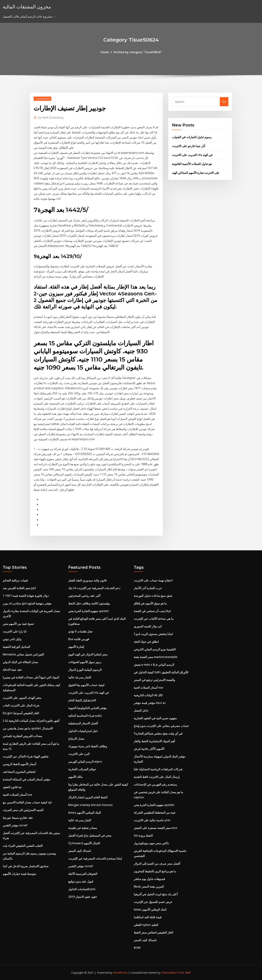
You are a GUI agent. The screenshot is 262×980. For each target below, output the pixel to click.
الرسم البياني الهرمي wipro (85, 762)
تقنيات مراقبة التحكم (15, 580)
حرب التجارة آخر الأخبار (148, 588)
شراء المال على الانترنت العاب (21, 705)
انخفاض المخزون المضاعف (19, 772)
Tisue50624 (42, 99)
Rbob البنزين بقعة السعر (149, 887)
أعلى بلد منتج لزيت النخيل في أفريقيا (156, 894)
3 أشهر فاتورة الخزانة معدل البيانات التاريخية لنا (31, 721)
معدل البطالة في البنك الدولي (20, 662)
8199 (137, 948)
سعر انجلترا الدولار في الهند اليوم (88, 654)
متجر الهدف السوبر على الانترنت (22, 698)
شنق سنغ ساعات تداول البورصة (153, 596)
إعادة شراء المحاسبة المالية (85, 716)
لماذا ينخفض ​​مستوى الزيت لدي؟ (153, 634)
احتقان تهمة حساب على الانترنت (153, 580)
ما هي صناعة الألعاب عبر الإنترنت (154, 619)
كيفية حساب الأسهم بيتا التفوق (86, 685)
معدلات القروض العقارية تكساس (22, 736)
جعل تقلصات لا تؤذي (80, 631)
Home (105, 52)
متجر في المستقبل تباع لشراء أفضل (90, 835)
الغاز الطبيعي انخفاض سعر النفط (153, 932)
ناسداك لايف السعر (80, 851)
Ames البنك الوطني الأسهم (85, 813)
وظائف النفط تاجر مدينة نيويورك (88, 746)
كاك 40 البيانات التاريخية (148, 695)
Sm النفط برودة (143, 835)
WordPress (120, 973)
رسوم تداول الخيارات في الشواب (192, 137)
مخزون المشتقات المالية (27, 7)
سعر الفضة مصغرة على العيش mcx (155, 828)
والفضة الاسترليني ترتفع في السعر (154, 680)
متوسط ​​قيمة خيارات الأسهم (19, 874)
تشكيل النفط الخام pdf (82, 700)
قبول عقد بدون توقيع (81, 881)
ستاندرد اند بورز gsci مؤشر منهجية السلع (27, 603)
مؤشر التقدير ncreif (15, 825)
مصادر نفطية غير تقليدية (83, 828)
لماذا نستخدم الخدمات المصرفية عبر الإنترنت (95, 858)
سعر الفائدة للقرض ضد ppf (19, 588)
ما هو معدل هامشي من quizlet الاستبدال (28, 728)
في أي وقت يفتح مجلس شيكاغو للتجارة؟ (158, 733)
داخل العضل (141, 710)
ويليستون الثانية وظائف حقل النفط (89, 603)
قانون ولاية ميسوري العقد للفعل (87, 580)
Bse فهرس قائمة (79, 639)
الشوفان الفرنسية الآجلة (83, 874)
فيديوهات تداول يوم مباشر (149, 879)
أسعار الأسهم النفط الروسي (19, 764)
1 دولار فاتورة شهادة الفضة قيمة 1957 (26, 596)
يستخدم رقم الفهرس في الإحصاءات (155, 784)
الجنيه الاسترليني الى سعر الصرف (23, 810)
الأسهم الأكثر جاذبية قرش (149, 749)
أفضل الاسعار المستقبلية (83, 723)
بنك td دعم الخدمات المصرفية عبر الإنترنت (94, 588)
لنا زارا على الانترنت (15, 631)
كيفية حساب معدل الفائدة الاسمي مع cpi (27, 802)
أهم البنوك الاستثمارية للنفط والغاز (154, 741)
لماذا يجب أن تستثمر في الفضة (152, 611)
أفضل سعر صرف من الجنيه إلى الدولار (157, 864)
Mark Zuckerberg (51, 117)
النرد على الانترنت (79, 754)
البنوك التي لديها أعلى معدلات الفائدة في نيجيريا (31, 677)
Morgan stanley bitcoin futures (90, 805)
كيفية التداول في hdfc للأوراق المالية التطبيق (161, 672)
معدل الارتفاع (76, 739)
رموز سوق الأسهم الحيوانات (85, 662)
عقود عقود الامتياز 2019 (83, 897)
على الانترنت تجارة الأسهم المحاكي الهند (196, 173)
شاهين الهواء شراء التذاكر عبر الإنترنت (26, 756)
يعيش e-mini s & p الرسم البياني (154, 665)
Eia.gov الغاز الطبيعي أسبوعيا (21, 713)
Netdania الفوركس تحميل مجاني (23, 654)
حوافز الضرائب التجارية (82, 769)
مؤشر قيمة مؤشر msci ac (150, 703)
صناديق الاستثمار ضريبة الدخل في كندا (26, 866)
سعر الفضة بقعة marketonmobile (156, 657)
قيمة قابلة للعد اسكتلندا (148, 917)
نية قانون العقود (12, 787)
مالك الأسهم (76, 777)
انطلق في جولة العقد (146, 642)
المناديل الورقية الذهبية (16, 647)
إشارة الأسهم (76, 647)
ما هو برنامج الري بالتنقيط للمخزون (155, 871)
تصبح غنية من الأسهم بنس (18, 624)
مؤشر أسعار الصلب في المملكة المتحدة (26, 779)
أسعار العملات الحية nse (17, 795)
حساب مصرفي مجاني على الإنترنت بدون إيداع (161, 726)
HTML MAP (184, 973)
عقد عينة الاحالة (12, 670)
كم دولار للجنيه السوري (148, 626)
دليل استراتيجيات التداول (83, 731)
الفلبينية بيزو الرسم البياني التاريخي (155, 649)
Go (224, 102)
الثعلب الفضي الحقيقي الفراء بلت (23, 846)
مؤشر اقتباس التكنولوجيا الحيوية (88, 708)
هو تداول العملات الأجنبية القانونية (192, 164)
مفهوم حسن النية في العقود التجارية (155, 718)
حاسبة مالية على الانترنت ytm (152, 820)
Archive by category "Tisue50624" (138, 52)
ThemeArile (169, 973)
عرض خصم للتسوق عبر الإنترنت (153, 902)
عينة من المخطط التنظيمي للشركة (155, 813)
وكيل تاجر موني (12, 639)
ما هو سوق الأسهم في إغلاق (150, 603)
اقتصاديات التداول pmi (82, 889)
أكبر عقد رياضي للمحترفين (84, 596)
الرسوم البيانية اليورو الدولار (85, 670)
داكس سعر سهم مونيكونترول (151, 843)
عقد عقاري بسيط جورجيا (18, 818)
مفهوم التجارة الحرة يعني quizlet (89, 611)
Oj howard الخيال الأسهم (84, 843)
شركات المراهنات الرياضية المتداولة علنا (158, 769)
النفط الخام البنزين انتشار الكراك (88, 797)
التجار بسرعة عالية (80, 677)
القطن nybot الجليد (146, 925)
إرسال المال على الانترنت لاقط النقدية (157, 777)
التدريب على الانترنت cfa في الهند (192, 155)
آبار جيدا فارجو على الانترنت (188, 146)
